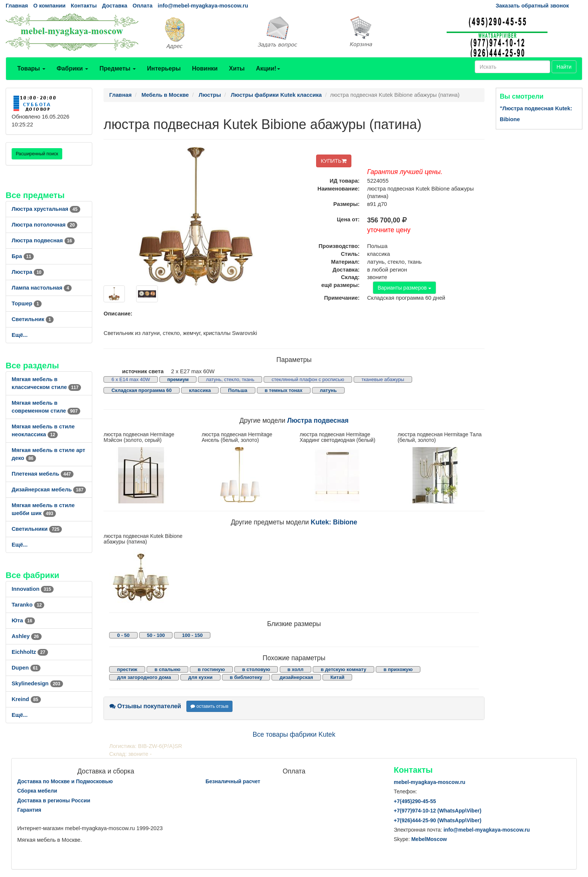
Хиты (237, 68)
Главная (17, 6)
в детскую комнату (343, 669)
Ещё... (20, 335)
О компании (49, 6)
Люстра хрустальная (46, 209)
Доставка (115, 6)
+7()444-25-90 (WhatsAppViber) (438, 820)
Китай (337, 677)
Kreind (26, 699)
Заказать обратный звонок (532, 6)
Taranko (28, 605)
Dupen (26, 668)
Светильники (37, 529)
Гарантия (29, 810)
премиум (178, 379)
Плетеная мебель (43, 474)
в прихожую (398, 669)
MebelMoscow (429, 839)
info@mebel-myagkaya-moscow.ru (203, 6)
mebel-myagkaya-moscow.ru (430, 782)
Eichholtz (30, 652)
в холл (296, 669)
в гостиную (211, 669)
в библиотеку (246, 677)
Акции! (268, 68)
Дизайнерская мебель (49, 490)
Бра (23, 256)
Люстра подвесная (43, 240)
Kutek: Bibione (334, 522)
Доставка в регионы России (54, 800)
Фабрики (72, 68)
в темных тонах (284, 390)
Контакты (84, 6)
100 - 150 (192, 635)
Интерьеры (164, 68)
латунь (328, 390)
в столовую (256, 669)
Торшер (27, 303)
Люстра (28, 272)
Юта (23, 620)
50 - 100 (156, 635)
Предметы (118, 68)
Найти (564, 67)
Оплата (142, 6)
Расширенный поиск (37, 154)
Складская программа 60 (141, 390)
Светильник (33, 319)
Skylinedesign (37, 683)
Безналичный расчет (233, 781)
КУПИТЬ (334, 161)
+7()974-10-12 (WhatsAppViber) (438, 811)
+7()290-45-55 (415, 801)
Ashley (27, 636)
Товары (31, 68)
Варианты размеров (404, 288)
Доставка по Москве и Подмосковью (65, 781)
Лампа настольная (42, 288)
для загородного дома (144, 677)
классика (200, 390)
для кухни (200, 677)
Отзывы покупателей (145, 706)
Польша (238, 390)
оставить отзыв (209, 706)
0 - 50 (123, 635)
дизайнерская (296, 677)
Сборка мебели (37, 791)
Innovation (33, 589)
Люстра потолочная (44, 225)
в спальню (167, 669)
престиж (127, 669)
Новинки (205, 68)
